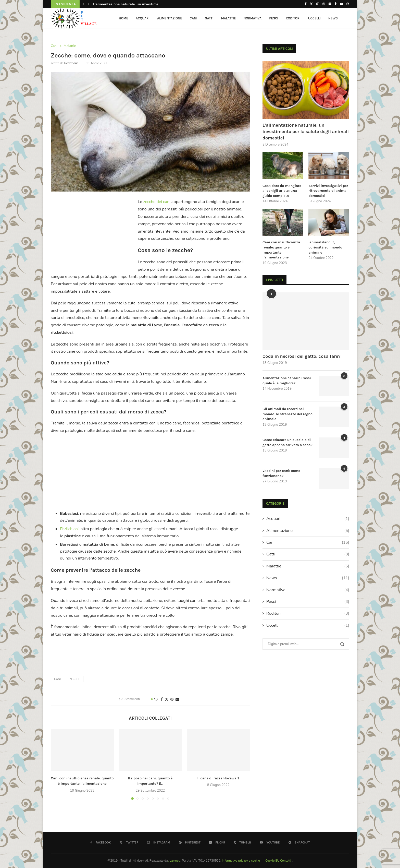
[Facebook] (305, 4)
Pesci (274, 18)
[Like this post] (156, 699)
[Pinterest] (324, 4)
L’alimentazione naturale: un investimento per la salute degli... (145, 4)
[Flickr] (330, 4)
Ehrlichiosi (69, 529)
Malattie (229, 18)
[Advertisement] (94, 231)
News (333, 18)
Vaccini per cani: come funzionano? (281, 473)
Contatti (286, 861)
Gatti (209, 18)
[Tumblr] (336, 4)
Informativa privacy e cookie (241, 861)
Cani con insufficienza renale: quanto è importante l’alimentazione (281, 250)
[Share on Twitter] (167, 699)
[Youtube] (341, 4)
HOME (124, 18)
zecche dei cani (157, 202)
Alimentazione (170, 18)
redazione (71, 63)
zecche (75, 679)
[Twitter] (311, 4)
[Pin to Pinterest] (172, 699)
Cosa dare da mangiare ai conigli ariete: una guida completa (282, 191)
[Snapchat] (348, 4)
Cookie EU (272, 861)
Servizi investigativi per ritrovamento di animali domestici (328, 191)
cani (57, 679)
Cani (193, 18)
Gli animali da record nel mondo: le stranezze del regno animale (287, 414)
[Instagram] (318, 4)
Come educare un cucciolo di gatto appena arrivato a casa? (287, 442)
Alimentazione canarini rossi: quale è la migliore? (287, 381)
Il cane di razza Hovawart (218, 778)
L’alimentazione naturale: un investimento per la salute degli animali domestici (306, 132)
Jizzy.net (175, 861)
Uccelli (314, 18)
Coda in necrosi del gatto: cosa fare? (302, 356)
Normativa (253, 18)
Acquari (143, 18)
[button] (84, 4)
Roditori (293, 18)
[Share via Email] (177, 699)
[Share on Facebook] (162, 699)
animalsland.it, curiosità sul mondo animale (325, 247)
